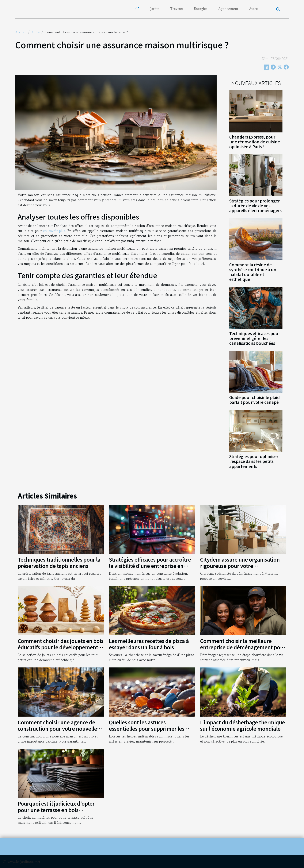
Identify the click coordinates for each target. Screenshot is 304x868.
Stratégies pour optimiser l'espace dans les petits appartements (254, 461)
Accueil (21, 32)
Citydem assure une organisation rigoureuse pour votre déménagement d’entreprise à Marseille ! (240, 569)
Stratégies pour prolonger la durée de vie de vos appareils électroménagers (255, 206)
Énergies (201, 9)
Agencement (228, 9)
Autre (253, 9)
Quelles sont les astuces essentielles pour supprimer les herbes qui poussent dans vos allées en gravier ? (152, 732)
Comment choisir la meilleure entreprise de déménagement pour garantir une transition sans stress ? (243, 647)
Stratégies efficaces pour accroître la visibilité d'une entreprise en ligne (150, 566)
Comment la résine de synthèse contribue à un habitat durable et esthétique (253, 272)
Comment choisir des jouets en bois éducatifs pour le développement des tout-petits (61, 647)
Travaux (177, 9)
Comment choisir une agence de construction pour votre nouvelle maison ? (57, 729)
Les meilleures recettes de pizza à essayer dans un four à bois (149, 644)
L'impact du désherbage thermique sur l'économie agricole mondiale (243, 725)
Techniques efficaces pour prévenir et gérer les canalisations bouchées (255, 338)
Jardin (155, 9)
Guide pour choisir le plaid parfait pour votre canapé (254, 400)
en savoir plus (54, 231)
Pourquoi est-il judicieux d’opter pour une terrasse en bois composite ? (56, 810)
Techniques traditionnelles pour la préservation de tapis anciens (59, 563)
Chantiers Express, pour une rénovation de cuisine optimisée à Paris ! (255, 142)
